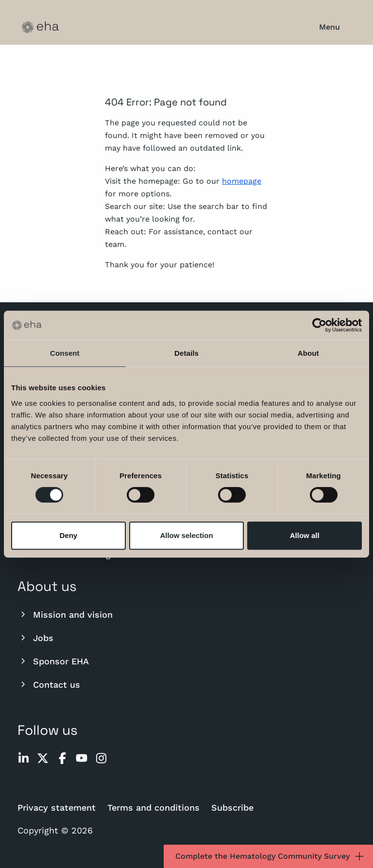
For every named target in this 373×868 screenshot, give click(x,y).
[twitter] (43, 758)
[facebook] (62, 758)
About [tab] (308, 353)
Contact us (49, 684)
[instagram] (101, 758)
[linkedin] (23, 758)
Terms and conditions (153, 807)
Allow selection (186, 535)
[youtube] (82, 758)
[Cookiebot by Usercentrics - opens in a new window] (319, 325)
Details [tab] (186, 353)
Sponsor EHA (53, 661)
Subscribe (232, 807)
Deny (68, 535)
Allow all (305, 535)
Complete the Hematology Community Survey (270, 856)
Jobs (35, 638)
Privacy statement (57, 807)
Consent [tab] (65, 353)
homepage (242, 181)
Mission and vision (65, 614)
